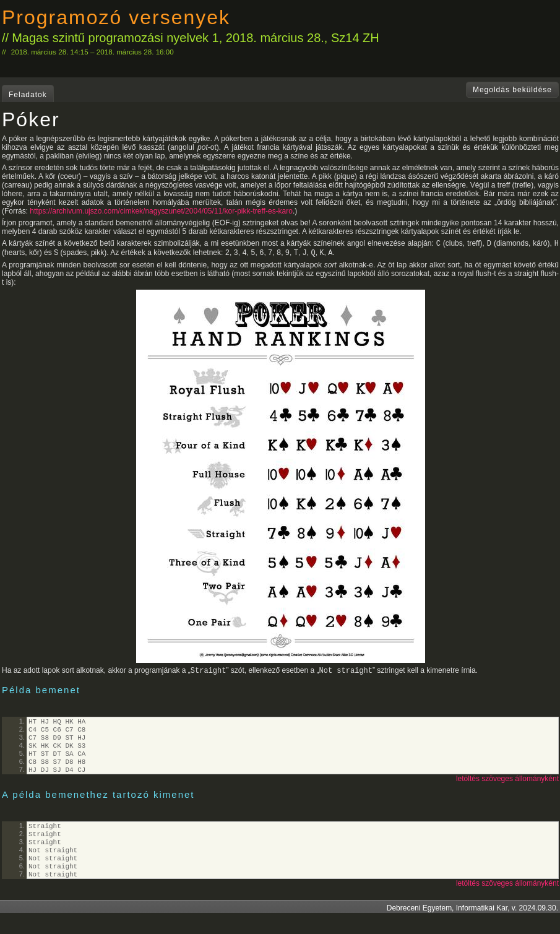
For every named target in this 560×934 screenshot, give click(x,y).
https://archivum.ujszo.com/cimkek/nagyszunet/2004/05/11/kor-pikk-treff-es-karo (161, 211)
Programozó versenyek (116, 17)
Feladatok (28, 95)
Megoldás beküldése (512, 90)
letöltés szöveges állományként (507, 791)
